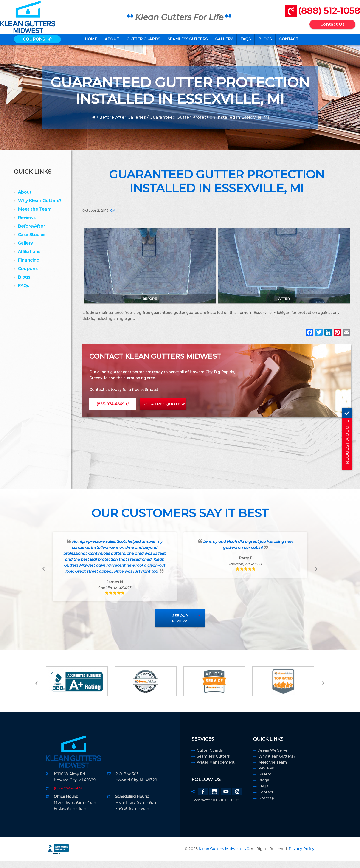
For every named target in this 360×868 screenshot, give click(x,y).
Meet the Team (35, 216)
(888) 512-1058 (315, 13)
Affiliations (29, 259)
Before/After (31, 233)
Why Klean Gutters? (40, 208)
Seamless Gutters (213, 763)
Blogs (24, 284)
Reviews (27, 225)
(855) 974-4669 (110, 411)
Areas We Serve (273, 757)
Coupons (28, 276)
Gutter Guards (210, 757)
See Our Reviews (180, 625)
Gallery (25, 250)
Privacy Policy (301, 856)
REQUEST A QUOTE (354, 436)
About (25, 199)
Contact (266, 799)
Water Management (216, 769)
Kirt (112, 218)
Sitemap (266, 805)
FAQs (23, 293)
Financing (29, 267)
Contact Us (319, 27)
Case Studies (32, 242)
